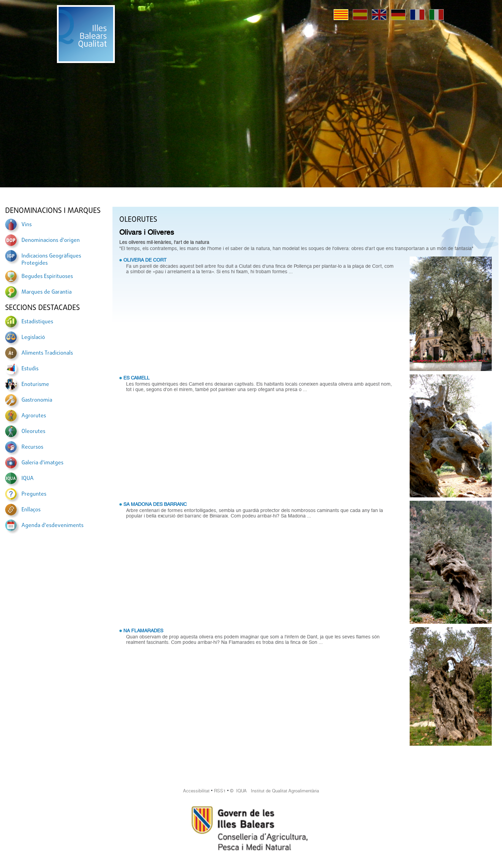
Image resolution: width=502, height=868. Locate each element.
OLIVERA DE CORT (145, 260)
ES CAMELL (136, 378)
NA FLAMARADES (143, 631)
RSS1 (220, 791)
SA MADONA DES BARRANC (155, 504)
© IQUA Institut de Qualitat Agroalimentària (275, 791)
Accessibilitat (196, 791)
